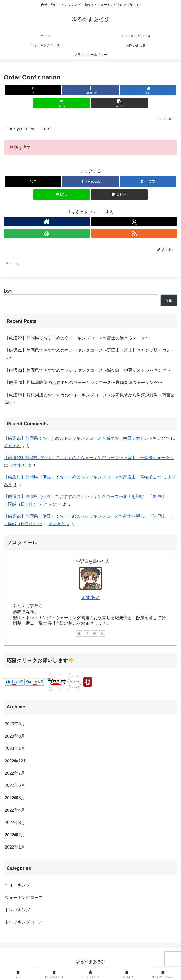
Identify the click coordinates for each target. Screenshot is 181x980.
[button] (119, 103)
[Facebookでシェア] (90, 90)
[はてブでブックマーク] (148, 90)
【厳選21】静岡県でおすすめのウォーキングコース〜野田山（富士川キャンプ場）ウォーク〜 (90, 354)
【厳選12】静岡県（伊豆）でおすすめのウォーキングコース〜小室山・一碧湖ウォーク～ (89, 458)
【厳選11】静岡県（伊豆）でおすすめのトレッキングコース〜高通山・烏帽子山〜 (82, 477)
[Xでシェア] (33, 90)
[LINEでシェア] (62, 103)
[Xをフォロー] (134, 222)
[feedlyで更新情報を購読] (47, 233)
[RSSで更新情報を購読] (134, 233)
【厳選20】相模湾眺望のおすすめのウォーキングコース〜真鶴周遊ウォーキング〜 (83, 383)
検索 (8, 291)
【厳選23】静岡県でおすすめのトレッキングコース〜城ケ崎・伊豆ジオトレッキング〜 (88, 370)
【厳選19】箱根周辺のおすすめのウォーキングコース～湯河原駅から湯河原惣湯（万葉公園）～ (90, 399)
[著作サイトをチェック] (47, 222)
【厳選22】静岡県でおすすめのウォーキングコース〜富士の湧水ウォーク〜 (77, 338)
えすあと (12, 446)
